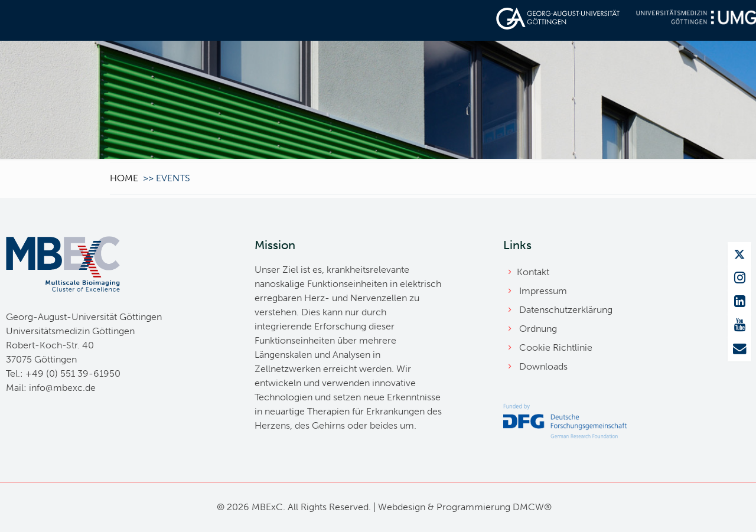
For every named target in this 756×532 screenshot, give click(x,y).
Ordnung (538, 329)
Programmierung (473, 507)
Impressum (543, 291)
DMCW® (532, 507)
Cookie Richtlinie (556, 347)
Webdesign (402, 507)
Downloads (543, 366)
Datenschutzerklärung (566, 310)
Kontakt (533, 272)
